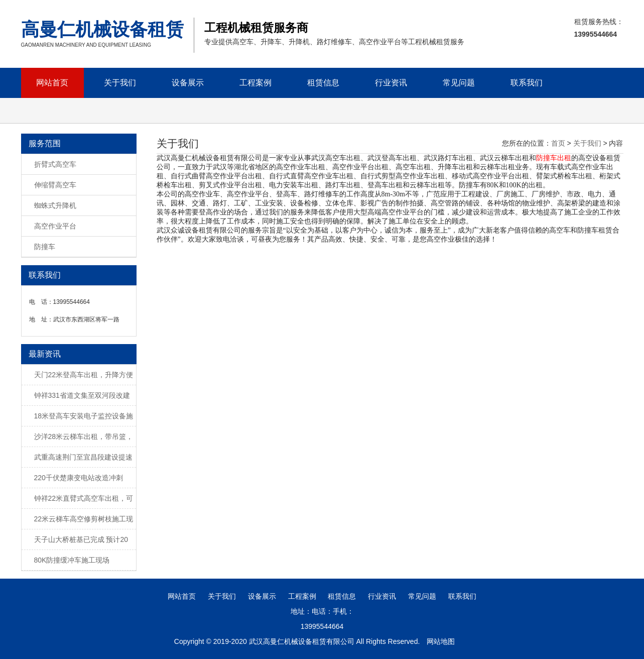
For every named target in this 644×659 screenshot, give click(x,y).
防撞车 (45, 247)
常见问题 (459, 83)
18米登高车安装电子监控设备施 (84, 416)
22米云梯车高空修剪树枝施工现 (84, 519)
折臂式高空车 (55, 164)
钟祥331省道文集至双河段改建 (82, 395)
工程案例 (255, 83)
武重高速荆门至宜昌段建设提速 (83, 457)
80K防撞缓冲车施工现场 (72, 560)
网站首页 (52, 83)
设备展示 (188, 83)
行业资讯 (391, 83)
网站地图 (441, 641)
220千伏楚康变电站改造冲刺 (79, 478)
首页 (558, 143)
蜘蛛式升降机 (55, 205)
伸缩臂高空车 (55, 185)
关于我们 (120, 83)
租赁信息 (323, 83)
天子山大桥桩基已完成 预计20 (81, 539)
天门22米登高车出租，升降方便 (84, 375)
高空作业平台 (55, 226)
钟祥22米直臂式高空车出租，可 (84, 498)
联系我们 (527, 83)
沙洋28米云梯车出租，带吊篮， (84, 436)
